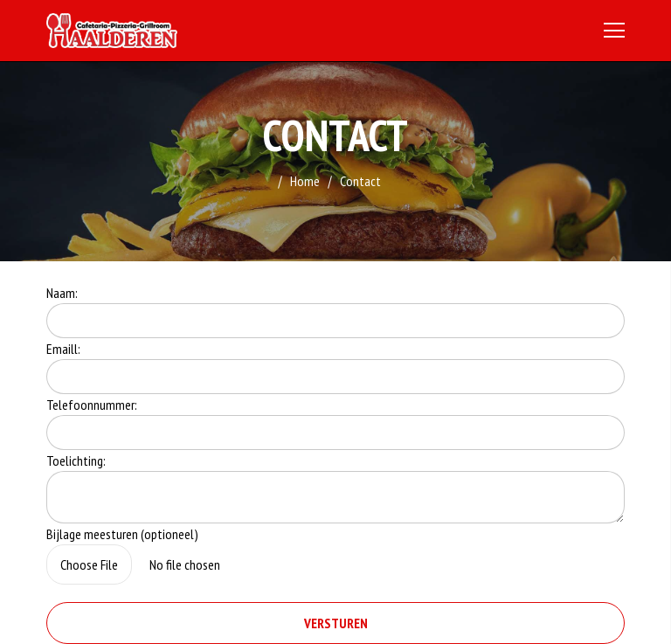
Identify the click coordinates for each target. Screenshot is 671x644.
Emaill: (63, 349)
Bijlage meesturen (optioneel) (122, 534)
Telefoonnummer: (92, 405)
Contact (360, 181)
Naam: (62, 293)
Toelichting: (76, 460)
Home (305, 181)
